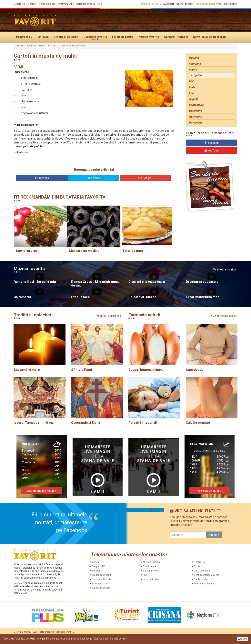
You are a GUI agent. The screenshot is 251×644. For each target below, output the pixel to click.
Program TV (24, 37)
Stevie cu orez (27, 251)
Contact (32, 4)
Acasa (20, 46)
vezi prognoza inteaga (41, 491)
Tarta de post (133, 251)
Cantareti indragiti (176, 37)
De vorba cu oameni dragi (210, 37)
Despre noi (20, 4)
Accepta (243, 639)
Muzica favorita (149, 37)
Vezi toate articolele (109, 316)
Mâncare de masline (84, 251)
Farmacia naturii (123, 37)
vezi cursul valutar (209, 491)
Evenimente (149, 566)
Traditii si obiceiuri (66, 37)
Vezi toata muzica (225, 269)
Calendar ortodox (86, 4)
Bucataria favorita (95, 37)
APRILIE (52, 46)
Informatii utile (66, 4)
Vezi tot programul (227, 4)
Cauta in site (201, 579)
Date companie (202, 571)
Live (100, 4)
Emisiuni (43, 37)
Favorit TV (157, 510)
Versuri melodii (47, 4)
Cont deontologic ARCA (207, 575)
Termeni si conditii (204, 584)
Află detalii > (121, 639)
